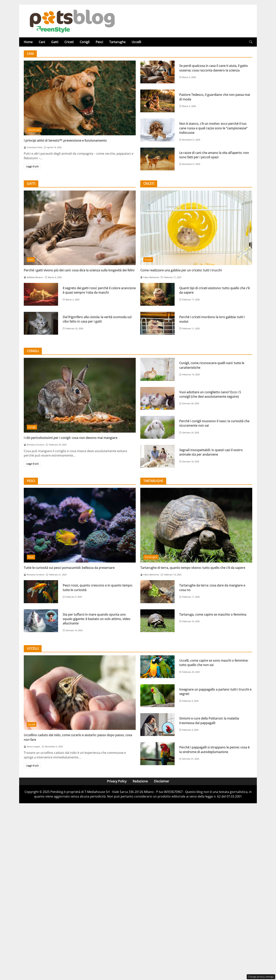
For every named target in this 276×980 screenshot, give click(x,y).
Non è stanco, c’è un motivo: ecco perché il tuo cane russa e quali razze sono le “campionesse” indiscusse (213, 128)
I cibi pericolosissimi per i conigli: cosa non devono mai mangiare (71, 438)
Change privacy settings (261, 977)
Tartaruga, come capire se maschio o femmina (213, 614)
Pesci (99, 42)
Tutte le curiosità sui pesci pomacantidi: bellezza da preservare (69, 568)
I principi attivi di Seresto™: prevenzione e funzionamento (65, 140)
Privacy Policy (117, 781)
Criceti (69, 42)
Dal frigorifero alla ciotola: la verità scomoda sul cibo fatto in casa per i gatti (97, 319)
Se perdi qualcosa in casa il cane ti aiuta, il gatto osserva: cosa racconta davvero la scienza (214, 68)
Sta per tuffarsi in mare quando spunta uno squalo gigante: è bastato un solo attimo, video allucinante (97, 619)
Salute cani (34, 130)
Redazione (140, 781)
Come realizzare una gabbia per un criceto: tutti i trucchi (181, 270)
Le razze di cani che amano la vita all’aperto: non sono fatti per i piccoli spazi (214, 155)
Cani (42, 42)
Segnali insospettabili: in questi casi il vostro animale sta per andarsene (211, 452)
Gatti (55, 42)
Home (28, 42)
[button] (251, 42)
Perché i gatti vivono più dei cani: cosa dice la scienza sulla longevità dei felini (79, 270)
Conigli (85, 42)
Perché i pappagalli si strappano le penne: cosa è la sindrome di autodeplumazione (214, 750)
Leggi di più (32, 166)
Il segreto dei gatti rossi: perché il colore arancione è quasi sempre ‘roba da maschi (99, 290)
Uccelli (136, 42)
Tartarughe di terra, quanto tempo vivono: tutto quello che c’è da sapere (193, 568)
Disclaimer (162, 781)
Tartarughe (117, 42)
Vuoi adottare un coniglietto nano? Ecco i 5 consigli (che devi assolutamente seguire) (210, 394)
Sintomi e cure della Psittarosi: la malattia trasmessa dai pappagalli (209, 721)
